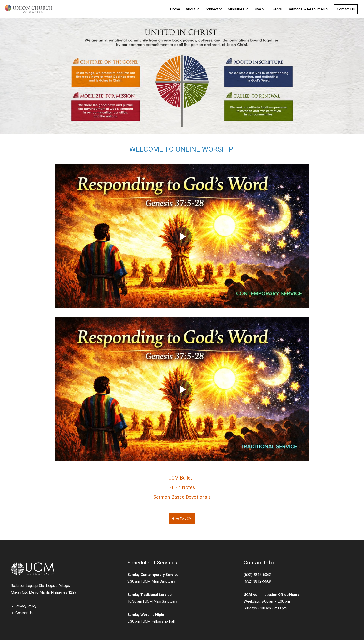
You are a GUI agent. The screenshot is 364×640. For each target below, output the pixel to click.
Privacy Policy (26, 606)
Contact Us (346, 9)
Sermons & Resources (308, 9)
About (192, 9)
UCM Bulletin (182, 478)
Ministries (238, 9)
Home (175, 9)
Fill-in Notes (182, 487)
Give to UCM (182, 519)
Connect (213, 9)
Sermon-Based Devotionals (182, 497)
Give (259, 9)
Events (276, 9)
